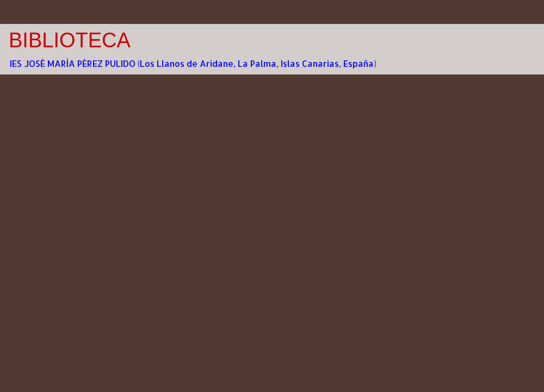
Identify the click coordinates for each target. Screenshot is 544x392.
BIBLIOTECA (70, 40)
